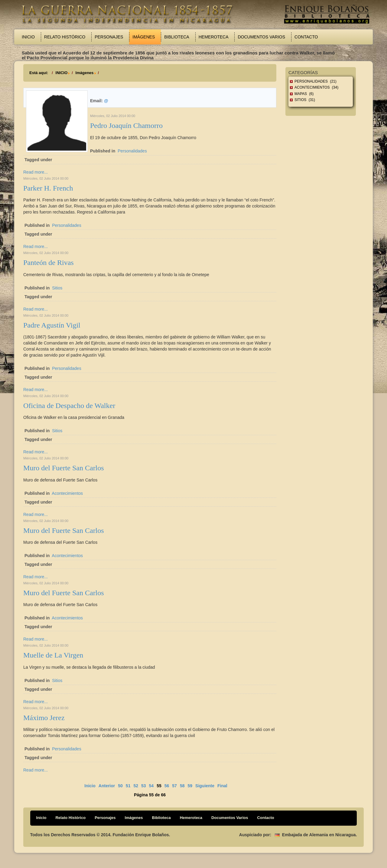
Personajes (109, 37)
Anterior (107, 786)
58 (182, 786)
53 (144, 786)
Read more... (36, 172)
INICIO (62, 73)
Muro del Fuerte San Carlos (64, 468)
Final (222, 786)
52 (136, 786)
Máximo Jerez (44, 718)
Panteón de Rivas (49, 263)
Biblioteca (177, 37)
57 (174, 786)
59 (190, 786)
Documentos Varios (261, 37)
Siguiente (205, 786)
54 (151, 786)
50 (120, 786)
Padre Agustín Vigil (52, 325)
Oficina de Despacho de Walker (69, 406)
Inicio (28, 37)
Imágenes (144, 37)
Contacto (306, 37)
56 (167, 786)
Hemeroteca (214, 37)
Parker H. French (48, 188)
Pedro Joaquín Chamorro (126, 126)
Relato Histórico (65, 37)
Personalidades (132, 151)
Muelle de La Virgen (53, 655)
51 (128, 786)
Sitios (57, 288)
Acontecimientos (67, 493)
